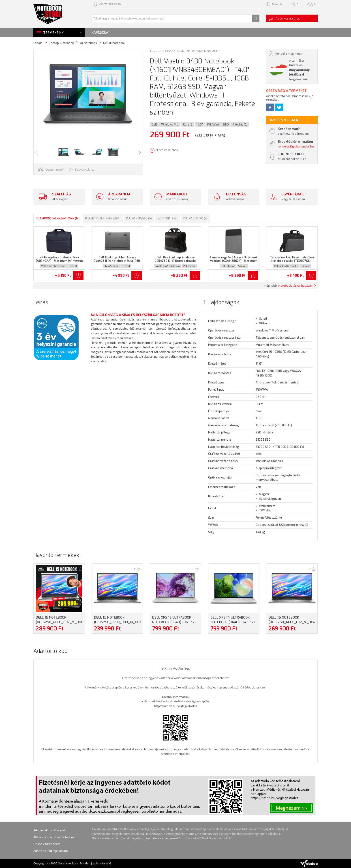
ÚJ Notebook (88, 43)
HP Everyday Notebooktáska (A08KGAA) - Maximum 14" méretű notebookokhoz (59, 261)
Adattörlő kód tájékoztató (51, 851)
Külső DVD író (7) (195, 219)
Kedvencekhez (82, 169)
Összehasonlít (51, 169)
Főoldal (38, 43)
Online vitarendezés (47, 844)
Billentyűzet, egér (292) (103, 219)
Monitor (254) (167, 219)
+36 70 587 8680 (110, 4)
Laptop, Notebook (61, 43)
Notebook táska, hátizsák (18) (58, 219)
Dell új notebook (114, 43)
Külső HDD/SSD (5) (139, 219)
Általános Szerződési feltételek (54, 837)
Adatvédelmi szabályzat (49, 830)
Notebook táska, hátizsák (295, 286)
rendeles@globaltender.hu (296, 146)
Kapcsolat (101, 32)
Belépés (277, 4)
